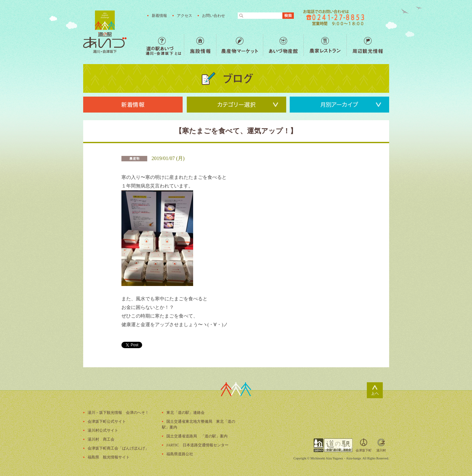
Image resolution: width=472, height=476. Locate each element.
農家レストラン (325, 45)
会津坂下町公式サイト (107, 421)
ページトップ (375, 390)
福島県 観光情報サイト (109, 457)
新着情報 (159, 16)
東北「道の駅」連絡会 (185, 413)
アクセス (185, 16)
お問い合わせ (214, 16)
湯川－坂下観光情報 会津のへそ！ (118, 413)
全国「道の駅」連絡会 (333, 445)
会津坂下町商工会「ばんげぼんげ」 (118, 448)
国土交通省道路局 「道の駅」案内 (197, 436)
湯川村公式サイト (103, 430)
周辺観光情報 (368, 45)
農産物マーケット (240, 45)
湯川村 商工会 (101, 439)
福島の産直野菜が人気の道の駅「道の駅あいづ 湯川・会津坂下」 (105, 32)
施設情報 (200, 45)
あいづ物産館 (283, 45)
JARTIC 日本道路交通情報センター (198, 445)
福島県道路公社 (180, 454)
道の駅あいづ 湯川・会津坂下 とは (165, 45)
